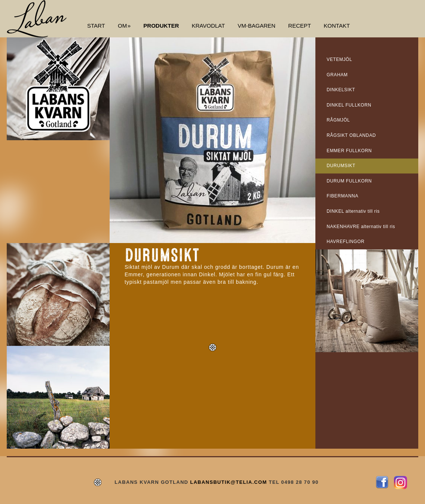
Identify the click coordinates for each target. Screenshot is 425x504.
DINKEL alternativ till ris (353, 211)
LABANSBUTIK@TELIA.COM (228, 482)
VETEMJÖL (339, 59)
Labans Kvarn (37, 19)
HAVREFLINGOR (345, 242)
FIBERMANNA (343, 196)
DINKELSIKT (341, 90)
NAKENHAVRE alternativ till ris (361, 227)
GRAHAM (337, 75)
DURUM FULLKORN (349, 181)
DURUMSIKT (341, 166)
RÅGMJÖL (338, 120)
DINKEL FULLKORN (349, 105)
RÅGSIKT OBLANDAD (351, 135)
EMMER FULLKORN (349, 151)
